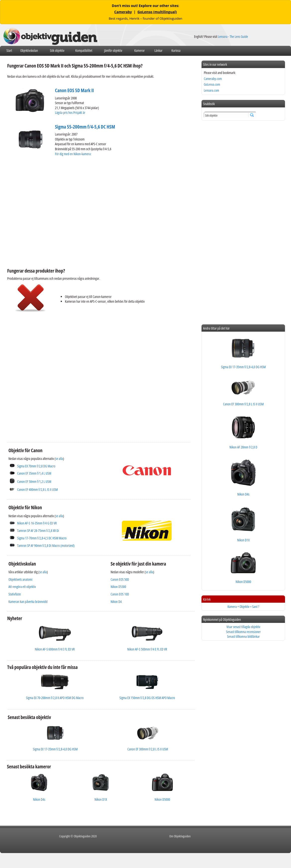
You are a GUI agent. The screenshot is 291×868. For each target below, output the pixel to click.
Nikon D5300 (118, 587)
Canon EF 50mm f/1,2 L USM (34, 481)
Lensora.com (211, 90)
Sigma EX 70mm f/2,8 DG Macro (36, 466)
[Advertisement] (47, 373)
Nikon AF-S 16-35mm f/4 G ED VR (37, 523)
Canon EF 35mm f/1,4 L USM (34, 473)
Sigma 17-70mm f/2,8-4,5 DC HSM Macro (42, 538)
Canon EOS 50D (120, 579)
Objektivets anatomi (20, 579)
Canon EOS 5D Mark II (74, 90)
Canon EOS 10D (120, 594)
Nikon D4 (116, 602)
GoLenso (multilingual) (157, 12)
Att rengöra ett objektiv (22, 587)
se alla (59, 459)
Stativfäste (15, 594)
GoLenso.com (212, 84)
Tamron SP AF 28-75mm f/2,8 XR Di (38, 531)
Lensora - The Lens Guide (233, 36)
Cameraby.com (213, 79)
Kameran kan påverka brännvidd (28, 602)
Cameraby (123, 12)
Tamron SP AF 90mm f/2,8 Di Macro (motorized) (46, 545)
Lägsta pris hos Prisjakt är (70, 112)
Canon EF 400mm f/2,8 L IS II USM (37, 489)
